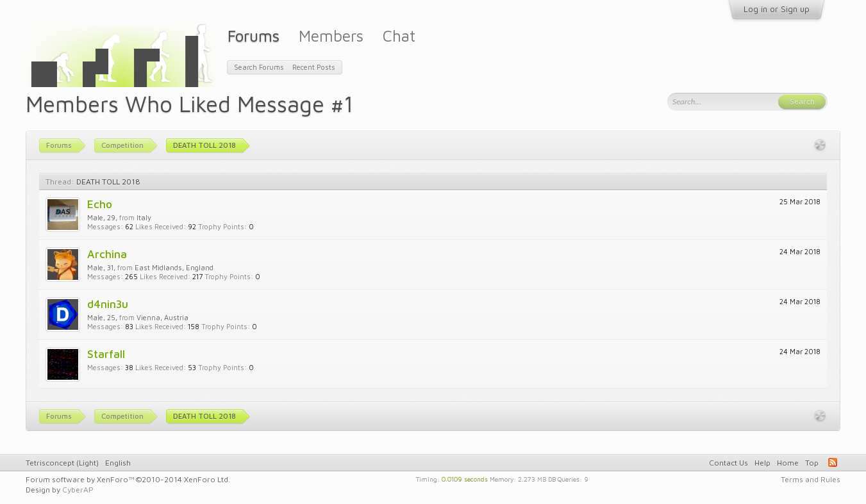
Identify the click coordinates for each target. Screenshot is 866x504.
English (118, 463)
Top (812, 463)
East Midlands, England (174, 267)
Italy (144, 217)
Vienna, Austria (162, 317)
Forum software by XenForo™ (128, 479)
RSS (833, 462)
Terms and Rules (811, 479)
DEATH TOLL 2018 (108, 182)
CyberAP (78, 490)
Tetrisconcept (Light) (62, 463)
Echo (100, 204)
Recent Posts (314, 67)
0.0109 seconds (465, 478)
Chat (399, 36)
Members (331, 36)
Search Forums (259, 67)
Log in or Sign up (777, 9)
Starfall (106, 354)
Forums (254, 36)
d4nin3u (108, 304)
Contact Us (729, 463)
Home (788, 463)
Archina (107, 254)
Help (762, 463)
